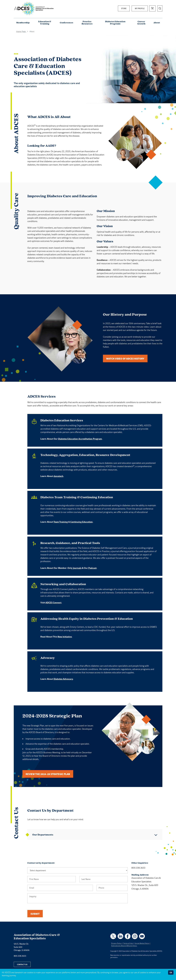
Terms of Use (128, 943)
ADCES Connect (53, 603)
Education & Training (45, 23)
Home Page (21, 31)
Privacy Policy (116, 943)
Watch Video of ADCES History (125, 358)
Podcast (92, 568)
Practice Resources (87, 23)
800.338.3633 (20, 956)
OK (171, 972)
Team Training (61, 522)
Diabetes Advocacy (63, 679)
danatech (58, 476)
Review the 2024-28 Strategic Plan (48, 774)
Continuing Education (81, 522)
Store (124, 8)
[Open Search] (160, 8)
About (157, 23)
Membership (23, 23)
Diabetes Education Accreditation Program (80, 439)
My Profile (140, 8)
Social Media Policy (142, 943)
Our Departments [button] (43, 835)
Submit (35, 914)
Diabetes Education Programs (115, 23)
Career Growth (141, 23)
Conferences (66, 23)
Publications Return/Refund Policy (124, 946)
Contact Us (22, 964)
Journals (77, 568)
